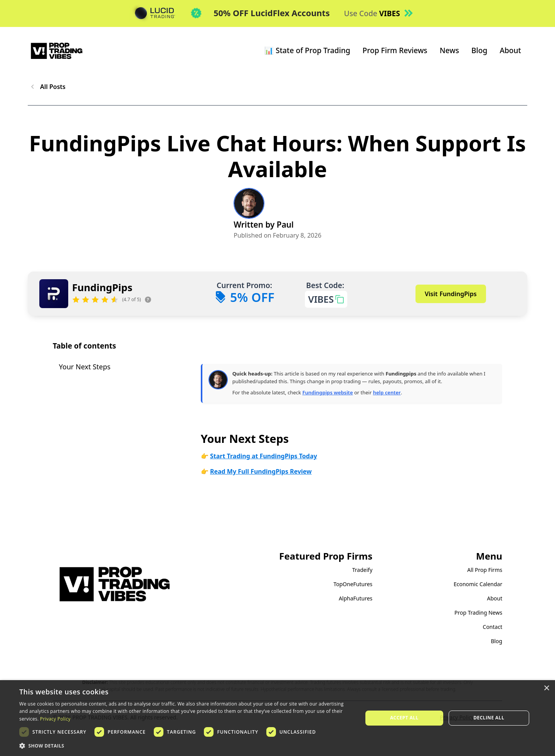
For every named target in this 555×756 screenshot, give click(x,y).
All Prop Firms (485, 570)
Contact (493, 627)
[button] (186, 746)
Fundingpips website (327, 392)
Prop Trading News (478, 613)
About (510, 50)
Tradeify (362, 570)
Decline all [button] (489, 718)
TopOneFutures (353, 584)
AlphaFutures (356, 598)
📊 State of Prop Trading (307, 50)
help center (387, 392)
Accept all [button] (404, 718)
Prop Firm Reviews (395, 50)
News (449, 50)
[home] (57, 51)
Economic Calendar (478, 584)
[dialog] (277, 718)
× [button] (546, 688)
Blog (479, 50)
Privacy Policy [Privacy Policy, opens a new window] (55, 719)
